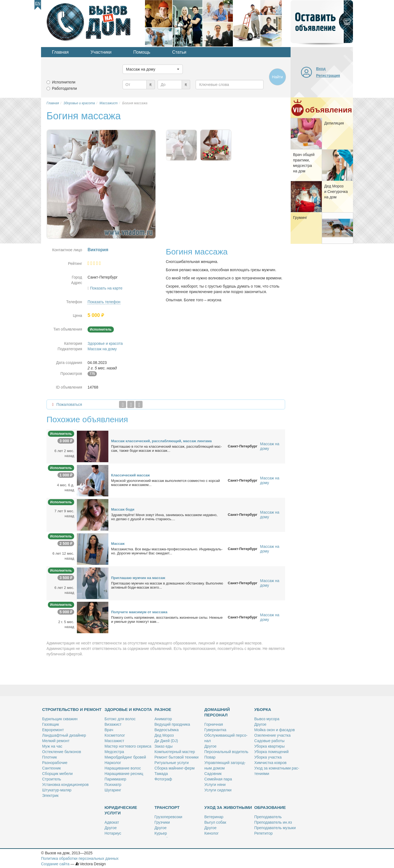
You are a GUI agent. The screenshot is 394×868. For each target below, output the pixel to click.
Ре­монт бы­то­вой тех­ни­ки (176, 757)
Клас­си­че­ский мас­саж (131, 475)
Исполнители (64, 82)
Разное (163, 709)
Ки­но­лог (212, 833)
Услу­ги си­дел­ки (218, 790)
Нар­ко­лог (113, 763)
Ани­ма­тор (163, 719)
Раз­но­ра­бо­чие (55, 763)
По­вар (210, 757)
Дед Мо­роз (164, 735)
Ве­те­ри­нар (214, 817)
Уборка (263, 709)
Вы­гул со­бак (215, 822)
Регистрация (328, 76)
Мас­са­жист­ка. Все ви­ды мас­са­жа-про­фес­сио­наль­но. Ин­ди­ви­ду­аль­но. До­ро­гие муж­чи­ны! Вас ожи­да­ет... (167, 551)
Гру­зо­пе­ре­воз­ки (168, 817)
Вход (321, 69)
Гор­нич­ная (214, 724)
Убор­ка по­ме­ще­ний (271, 752)
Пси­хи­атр (113, 785)
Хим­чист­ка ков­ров (270, 763)
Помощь (142, 52)
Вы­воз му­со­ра (267, 719)
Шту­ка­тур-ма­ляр (57, 790)
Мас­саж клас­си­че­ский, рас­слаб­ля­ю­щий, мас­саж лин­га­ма (161, 441)
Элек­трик (50, 795)
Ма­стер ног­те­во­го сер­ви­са (128, 746)
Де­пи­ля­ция (334, 123)
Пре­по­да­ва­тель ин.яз (273, 822)
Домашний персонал (217, 712)
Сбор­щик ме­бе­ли (57, 774)
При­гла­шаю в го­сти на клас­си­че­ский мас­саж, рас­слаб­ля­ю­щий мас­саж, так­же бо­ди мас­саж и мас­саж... (166, 449)
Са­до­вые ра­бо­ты (269, 741)
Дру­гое (210, 746)
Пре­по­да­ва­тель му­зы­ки (275, 828)
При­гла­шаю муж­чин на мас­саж (138, 578)
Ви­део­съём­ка (166, 730)
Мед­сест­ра (114, 752)
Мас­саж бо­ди (123, 509)
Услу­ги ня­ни (215, 785)
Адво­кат (112, 822)
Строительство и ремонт (72, 709)
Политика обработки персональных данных (80, 858)
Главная (60, 52)
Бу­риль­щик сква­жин (60, 719)
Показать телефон (104, 302)
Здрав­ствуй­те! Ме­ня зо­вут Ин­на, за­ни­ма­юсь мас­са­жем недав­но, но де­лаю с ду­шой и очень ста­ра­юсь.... (164, 517)
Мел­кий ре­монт (56, 741)
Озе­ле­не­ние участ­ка (272, 735)
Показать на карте (106, 288)
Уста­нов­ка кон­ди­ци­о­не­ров (65, 785)
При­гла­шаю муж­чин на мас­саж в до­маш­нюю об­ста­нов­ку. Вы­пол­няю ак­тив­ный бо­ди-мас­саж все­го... (167, 585)
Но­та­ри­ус (113, 833)
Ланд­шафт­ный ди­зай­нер (64, 735)
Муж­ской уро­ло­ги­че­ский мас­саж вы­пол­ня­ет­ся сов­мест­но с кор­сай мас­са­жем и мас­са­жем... (166, 483)
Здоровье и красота (105, 343)
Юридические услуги (121, 810)
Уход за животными (228, 807)
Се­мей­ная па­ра (218, 779)
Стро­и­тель (52, 779)
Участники (101, 52)
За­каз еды (163, 746)
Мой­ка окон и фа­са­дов (274, 730)
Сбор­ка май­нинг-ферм (174, 768)
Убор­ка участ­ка (268, 757)
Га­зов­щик (50, 724)
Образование (270, 807)
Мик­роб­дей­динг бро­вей (125, 757)
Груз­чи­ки (162, 822)
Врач (109, 730)
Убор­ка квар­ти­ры (269, 746)
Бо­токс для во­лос (120, 719)
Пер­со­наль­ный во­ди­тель (226, 752)
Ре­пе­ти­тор (263, 833)
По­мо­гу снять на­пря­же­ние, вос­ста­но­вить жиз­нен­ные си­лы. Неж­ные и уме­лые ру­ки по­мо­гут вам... (167, 620)
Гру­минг (300, 218)
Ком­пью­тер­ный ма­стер (175, 752)
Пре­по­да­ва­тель (268, 817)
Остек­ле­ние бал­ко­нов (62, 752)
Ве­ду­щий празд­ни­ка (172, 724)
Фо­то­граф (163, 779)
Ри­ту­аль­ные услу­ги (171, 763)
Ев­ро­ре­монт (53, 730)
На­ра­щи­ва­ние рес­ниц (124, 774)
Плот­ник (50, 757)
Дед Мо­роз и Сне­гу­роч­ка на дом (336, 192)
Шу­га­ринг (113, 790)
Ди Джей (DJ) (166, 741)
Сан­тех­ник (51, 768)
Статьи (179, 52)
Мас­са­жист (114, 741)
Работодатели (64, 88)
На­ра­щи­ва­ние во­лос (123, 768)
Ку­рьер (161, 833)
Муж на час (52, 746)
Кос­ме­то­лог (115, 735)
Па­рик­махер (115, 779)
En (38, 3)
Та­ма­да (161, 774)
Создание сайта (55, 864)
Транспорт (167, 807)
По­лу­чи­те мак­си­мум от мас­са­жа (139, 612)
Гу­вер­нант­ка (215, 730)
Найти (277, 77)
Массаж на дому (102, 349)
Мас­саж (118, 544)
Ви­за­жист (113, 724)
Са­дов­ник (213, 774)
